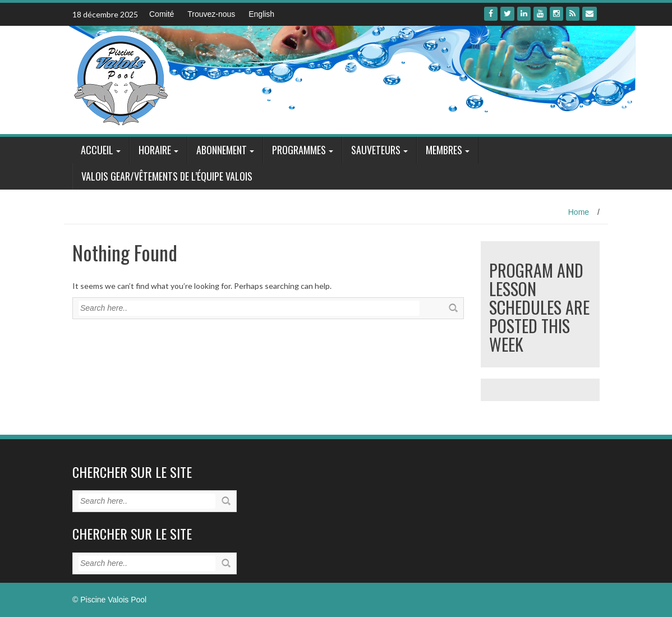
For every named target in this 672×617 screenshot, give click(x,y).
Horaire (155, 150)
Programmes (299, 150)
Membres (444, 150)
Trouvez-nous (211, 14)
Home (579, 212)
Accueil (97, 150)
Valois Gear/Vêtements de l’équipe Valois (167, 176)
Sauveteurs (376, 150)
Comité (162, 14)
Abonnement (222, 150)
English (261, 14)
